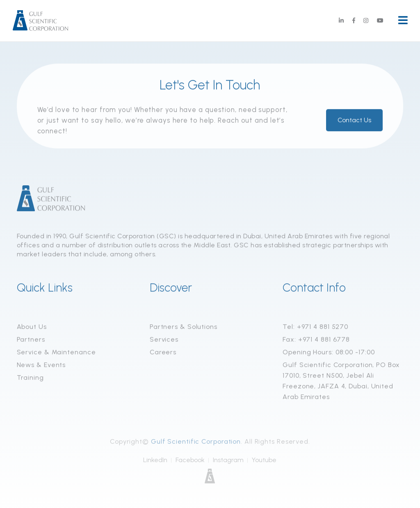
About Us (32, 327)
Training (30, 378)
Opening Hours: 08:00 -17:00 (329, 353)
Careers (163, 353)
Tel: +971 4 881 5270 (315, 327)
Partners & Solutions (184, 327)
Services (164, 340)
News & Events (41, 366)
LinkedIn (155, 461)
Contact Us (354, 121)
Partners (31, 340)
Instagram (228, 461)
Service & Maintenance (56, 353)
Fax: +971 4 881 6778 (316, 340)
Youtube (264, 461)
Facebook (190, 461)
